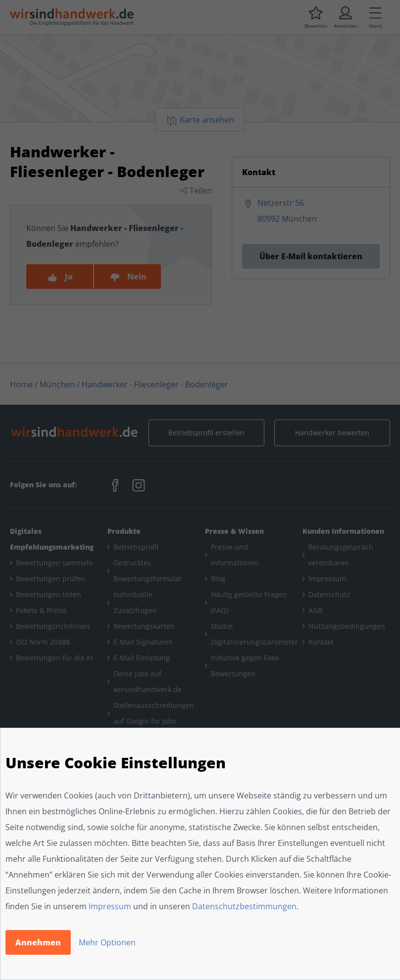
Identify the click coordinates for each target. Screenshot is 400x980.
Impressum (110, 906)
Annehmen (38, 942)
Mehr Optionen (107, 942)
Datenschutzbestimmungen (244, 906)
